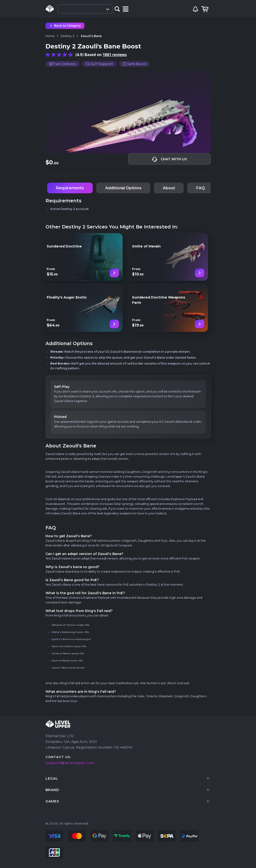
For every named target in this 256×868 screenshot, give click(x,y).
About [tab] (169, 188)
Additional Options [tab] (123, 188)
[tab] (128, 778)
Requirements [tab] (70, 188)
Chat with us (169, 159)
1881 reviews (115, 55)
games (52, 801)
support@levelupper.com (70, 763)
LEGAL (52, 778)
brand (52, 790)
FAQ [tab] (201, 188)
